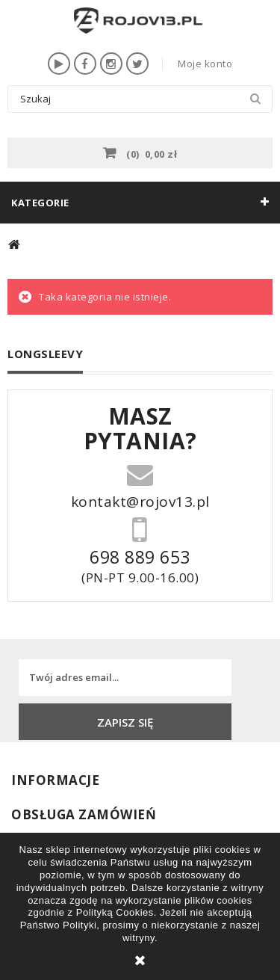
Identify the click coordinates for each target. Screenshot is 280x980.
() (151, 152)
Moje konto (205, 64)
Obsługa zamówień (84, 814)
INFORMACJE (55, 780)
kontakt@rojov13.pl (140, 500)
